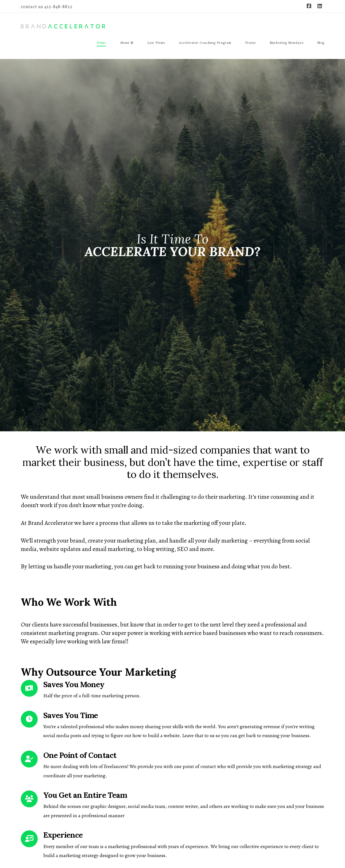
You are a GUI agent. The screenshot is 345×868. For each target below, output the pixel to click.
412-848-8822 (58, 7)
